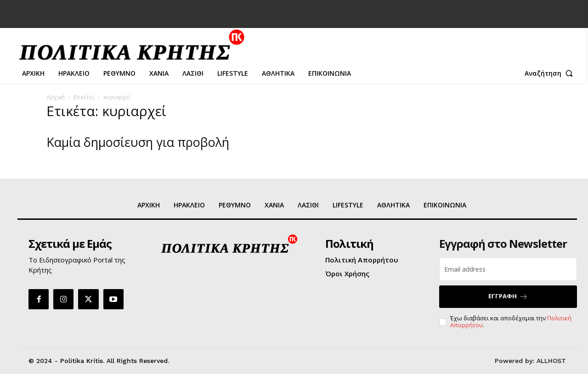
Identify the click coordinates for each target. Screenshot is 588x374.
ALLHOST (551, 361)
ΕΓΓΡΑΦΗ (508, 296)
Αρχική (56, 97)
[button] (551, 73)
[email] (508, 269)
